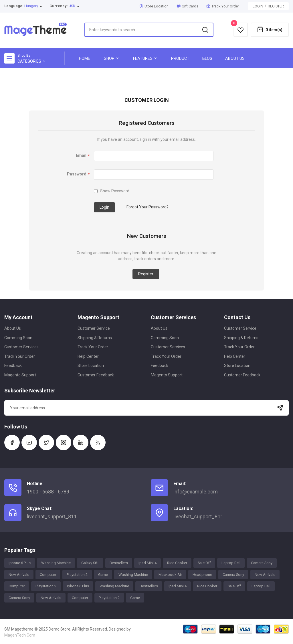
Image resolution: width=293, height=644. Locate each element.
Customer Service (94, 328)
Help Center (88, 356)
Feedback (13, 366)
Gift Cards (190, 6)
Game (103, 575)
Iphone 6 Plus (20, 563)
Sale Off (204, 563)
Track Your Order (225, 6)
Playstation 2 (77, 575)
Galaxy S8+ (90, 563)
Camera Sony (262, 563)
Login (258, 6)
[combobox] (149, 30)
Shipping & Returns (95, 338)
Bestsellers (119, 563)
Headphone (202, 575)
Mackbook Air (170, 575)
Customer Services (21, 347)
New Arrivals (19, 575)
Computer (48, 575)
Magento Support (20, 375)
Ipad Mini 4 (148, 563)
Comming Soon (18, 338)
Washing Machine (56, 563)
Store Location (157, 6)
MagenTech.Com (20, 635)
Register (276, 6)
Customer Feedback (96, 375)
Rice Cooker (177, 563)
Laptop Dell (231, 563)
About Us (13, 328)
